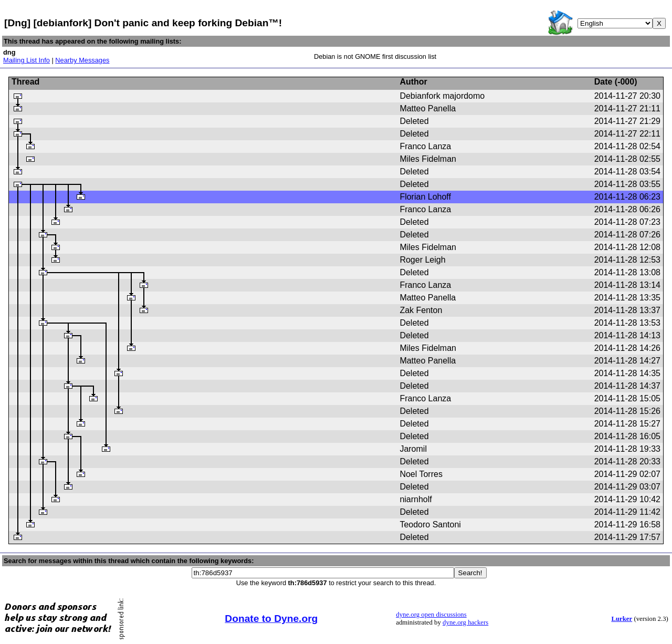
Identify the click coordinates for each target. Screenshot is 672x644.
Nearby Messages (82, 60)
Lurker (622, 619)
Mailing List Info (27, 60)
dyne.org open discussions (431, 615)
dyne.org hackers (465, 622)
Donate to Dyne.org (271, 619)
